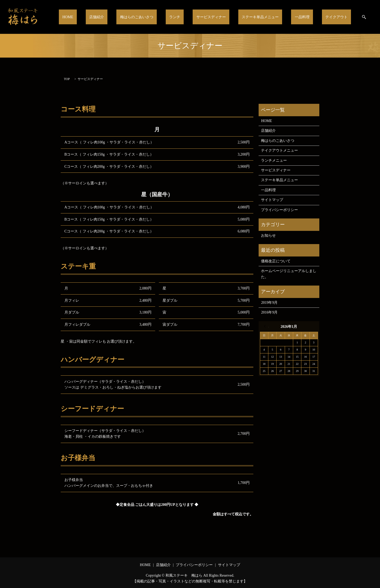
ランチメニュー (274, 160)
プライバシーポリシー (279, 210)
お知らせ (268, 235)
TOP (67, 79)
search (364, 17)
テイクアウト (339, 17)
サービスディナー (230, 17)
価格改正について (276, 261)
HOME (109, 17)
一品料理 (311, 17)
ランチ (199, 17)
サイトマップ (272, 200)
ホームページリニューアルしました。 (289, 274)
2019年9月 (269, 303)
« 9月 (266, 326)
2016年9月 (269, 312)
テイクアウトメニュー (279, 150)
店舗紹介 (132, 17)
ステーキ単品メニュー (274, 17)
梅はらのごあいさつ (166, 17)
